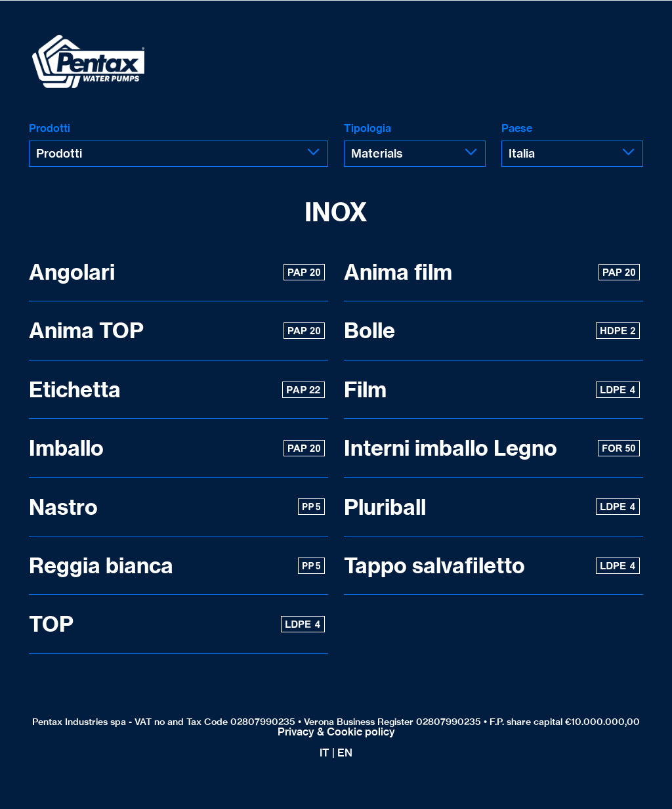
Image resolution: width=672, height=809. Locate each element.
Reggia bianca (177, 565)
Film (492, 389)
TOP (177, 624)
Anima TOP (177, 330)
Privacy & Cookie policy (336, 732)
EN (345, 753)
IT (325, 753)
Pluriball (492, 507)
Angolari (177, 272)
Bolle (492, 330)
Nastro (177, 507)
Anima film (492, 272)
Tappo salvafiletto (492, 565)
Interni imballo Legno (492, 448)
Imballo (177, 448)
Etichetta (177, 389)
